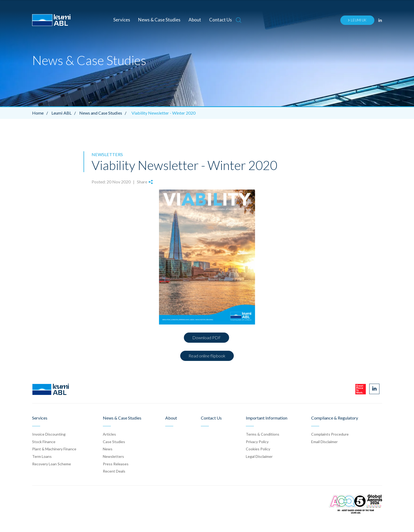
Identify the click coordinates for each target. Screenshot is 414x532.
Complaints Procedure (330, 434)
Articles (109, 434)
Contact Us (221, 20)
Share (145, 182)
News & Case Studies (159, 20)
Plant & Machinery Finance (54, 449)
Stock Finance (44, 441)
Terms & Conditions (263, 434)
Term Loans (42, 456)
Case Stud (114, 441)
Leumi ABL (65, 113)
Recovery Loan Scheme (52, 464)
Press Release (116, 464)
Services (122, 20)
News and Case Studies (104, 113)
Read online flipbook (207, 355)
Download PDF (207, 337)
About (195, 20)
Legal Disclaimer (259, 456)
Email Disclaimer (324, 441)
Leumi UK (357, 20)
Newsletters (107, 154)
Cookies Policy (258, 449)
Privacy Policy (257, 441)
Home (41, 113)
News (108, 449)
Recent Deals (114, 471)
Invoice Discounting (49, 434)
